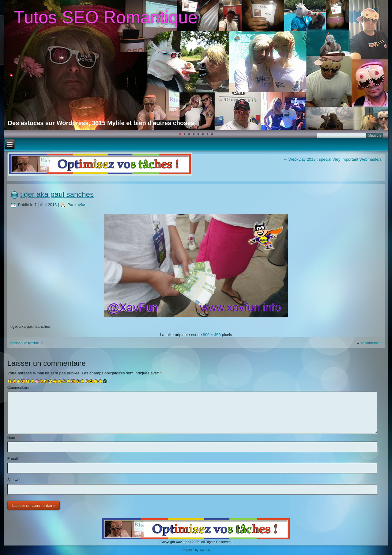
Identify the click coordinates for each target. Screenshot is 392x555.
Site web (14, 480)
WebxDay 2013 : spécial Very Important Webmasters (332, 159)
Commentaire (20, 388)
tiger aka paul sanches (57, 194)
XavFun (205, 550)
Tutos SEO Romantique (106, 17)
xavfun (81, 205)
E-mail (14, 459)
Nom (12, 438)
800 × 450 (212, 335)
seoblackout (371, 343)
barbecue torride (25, 343)
